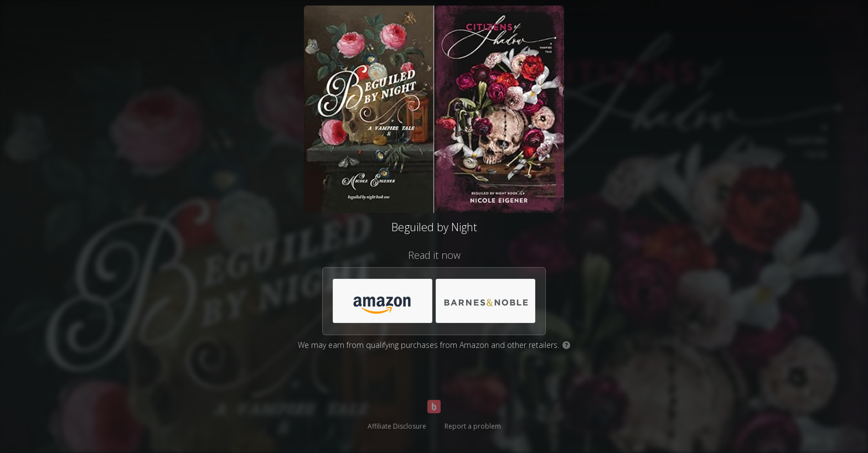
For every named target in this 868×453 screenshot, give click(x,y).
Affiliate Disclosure (397, 426)
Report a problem (473, 426)
